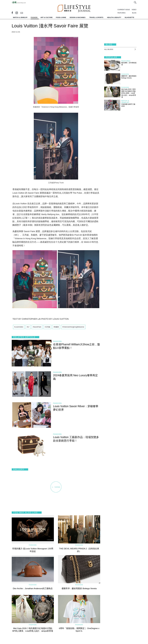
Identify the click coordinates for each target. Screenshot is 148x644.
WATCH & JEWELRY (20, 17)
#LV (28, 327)
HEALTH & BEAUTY (114, 17)
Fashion (57, 341)
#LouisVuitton (19, 327)
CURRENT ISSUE (124, 10)
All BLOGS (109, 49)
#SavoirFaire (37, 327)
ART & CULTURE (46, 17)
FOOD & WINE (61, 17)
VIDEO (134, 10)
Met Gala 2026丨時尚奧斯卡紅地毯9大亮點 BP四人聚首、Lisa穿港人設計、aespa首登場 (129, 93)
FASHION (34, 17)
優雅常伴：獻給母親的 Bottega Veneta (79, 588)
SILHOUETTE (129, 17)
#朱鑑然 (56, 327)
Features (126, 61)
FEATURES (122, 13)
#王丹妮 (47, 327)
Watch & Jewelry (125, 102)
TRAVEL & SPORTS (96, 17)
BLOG (134, 13)
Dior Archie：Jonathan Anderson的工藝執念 (33, 588)
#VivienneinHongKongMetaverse (73, 327)
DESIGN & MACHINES (77, 17)
